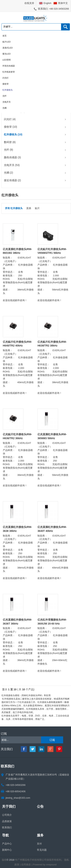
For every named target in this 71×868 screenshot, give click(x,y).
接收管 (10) (10, 127)
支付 (39, 844)
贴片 (37, 208)
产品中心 (7, 844)
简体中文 (63, 3)
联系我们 (7, 828)
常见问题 (42, 850)
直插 (29, 208)
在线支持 (29, 3)
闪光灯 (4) (10, 119)
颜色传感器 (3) (12, 157)
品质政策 (7, 821)
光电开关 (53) (12, 165)
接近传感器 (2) (12, 180)
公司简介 (7, 815)
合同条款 (26, 865)
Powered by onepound (45, 865)
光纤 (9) (9, 150)
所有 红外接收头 (14, 208)
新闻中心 (7, 850)
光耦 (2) (9, 173)
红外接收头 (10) (13, 135)
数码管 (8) (10, 142)
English (47, 3)
